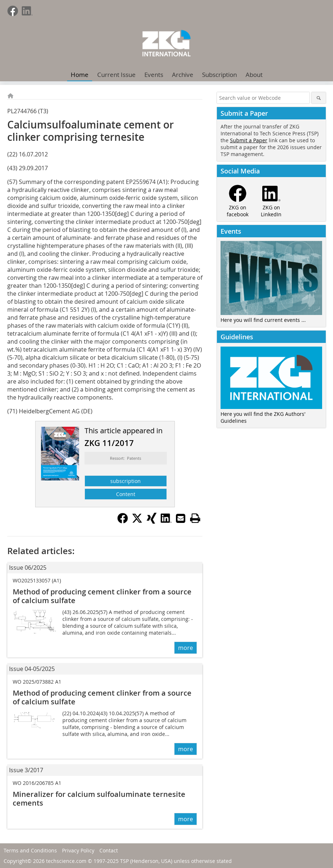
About (254, 75)
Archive (183, 75)
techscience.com (66, 861)
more (186, 648)
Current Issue (116, 75)
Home (80, 75)
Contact (109, 850)
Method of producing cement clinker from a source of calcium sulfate (102, 596)
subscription (126, 481)
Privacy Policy (78, 850)
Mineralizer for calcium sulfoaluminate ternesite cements (99, 799)
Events (154, 75)
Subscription (219, 75)
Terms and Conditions (30, 850)
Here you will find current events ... (263, 320)
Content (126, 494)
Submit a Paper (249, 140)
